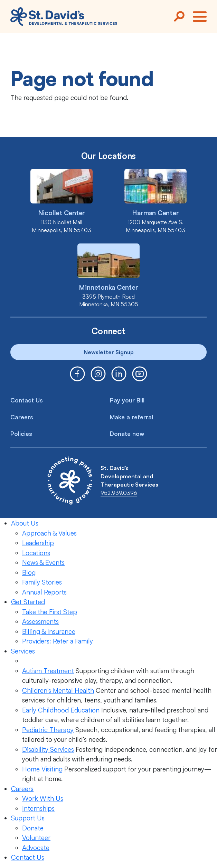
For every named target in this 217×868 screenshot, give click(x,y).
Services (23, 651)
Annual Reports (44, 592)
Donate (33, 828)
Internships (38, 808)
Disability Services (48, 749)
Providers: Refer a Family (58, 641)
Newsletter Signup (109, 352)
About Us (25, 523)
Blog (29, 572)
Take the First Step (50, 612)
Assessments (40, 621)
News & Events (43, 562)
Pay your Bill (127, 400)
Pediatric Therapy (48, 730)
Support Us (28, 818)
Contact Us (27, 400)
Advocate (36, 848)
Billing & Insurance (49, 631)
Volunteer (36, 838)
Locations (36, 553)
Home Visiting (42, 769)
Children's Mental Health (58, 690)
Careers (22, 417)
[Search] (179, 17)
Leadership (38, 543)
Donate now (127, 434)
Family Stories (42, 582)
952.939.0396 (119, 493)
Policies (21, 434)
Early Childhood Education (61, 710)
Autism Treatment (48, 671)
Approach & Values (49, 533)
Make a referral (131, 417)
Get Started (28, 602)
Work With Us (43, 798)
